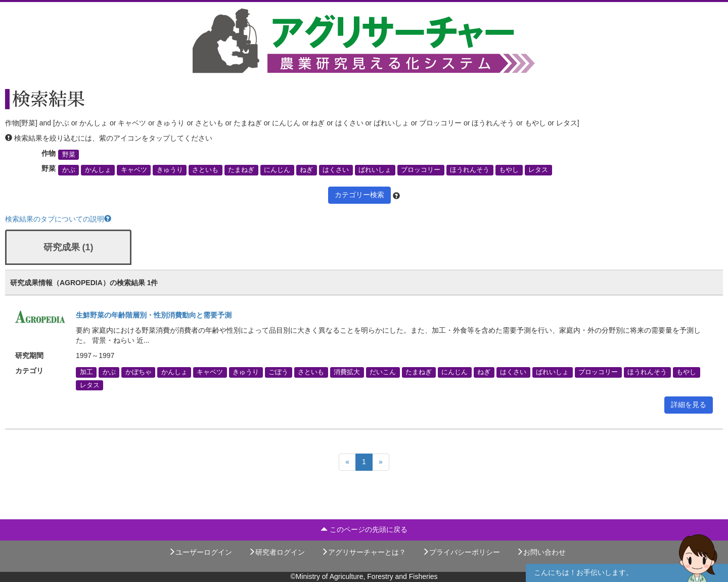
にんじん (277, 170)
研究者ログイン (277, 552)
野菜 (69, 155)
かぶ (69, 170)
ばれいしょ (375, 170)
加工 (86, 372)
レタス (538, 170)
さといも (205, 170)
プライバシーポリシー (461, 552)
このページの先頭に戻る (364, 529)
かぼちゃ (139, 372)
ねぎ (306, 170)
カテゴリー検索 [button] (359, 195)
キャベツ (134, 170)
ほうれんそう (470, 170)
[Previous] (347, 462)
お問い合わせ (541, 552)
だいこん (383, 372)
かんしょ (98, 170)
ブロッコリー (421, 170)
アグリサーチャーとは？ (363, 552)
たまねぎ (241, 170)
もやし (509, 170)
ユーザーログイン (200, 552)
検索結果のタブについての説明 (58, 219)
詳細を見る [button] (689, 405)
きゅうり (170, 170)
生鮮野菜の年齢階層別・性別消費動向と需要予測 (154, 315)
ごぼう (278, 372)
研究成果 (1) (69, 247)
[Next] (381, 462)
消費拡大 (347, 372)
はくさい (336, 170)
